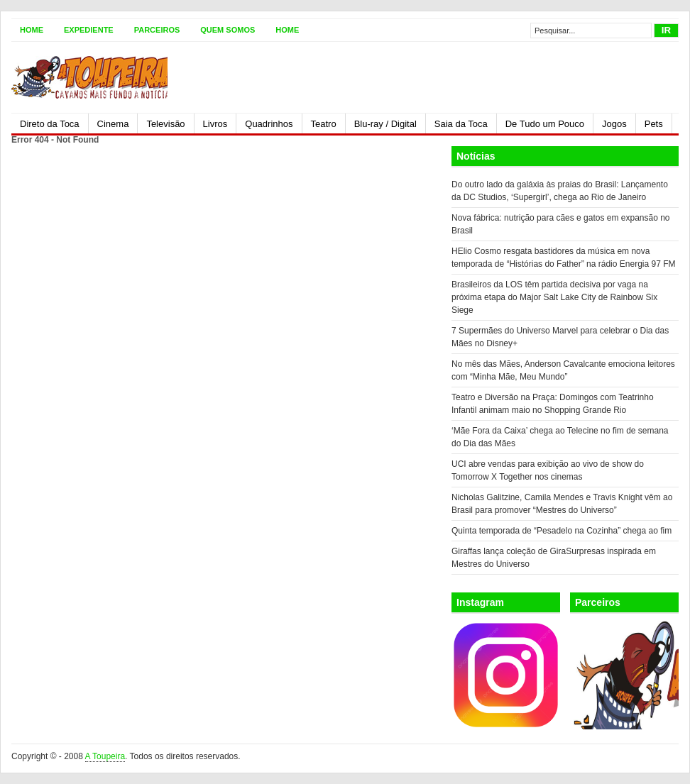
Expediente (89, 30)
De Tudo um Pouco (545, 124)
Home (32, 30)
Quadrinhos (269, 124)
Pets (654, 124)
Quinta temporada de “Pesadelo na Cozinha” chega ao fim (562, 531)
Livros (215, 124)
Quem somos (228, 30)
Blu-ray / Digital (385, 124)
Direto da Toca (50, 124)
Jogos (614, 124)
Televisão (165, 124)
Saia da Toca (461, 124)
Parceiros (157, 30)
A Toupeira (105, 756)
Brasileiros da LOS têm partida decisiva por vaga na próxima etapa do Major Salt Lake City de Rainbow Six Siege (554, 297)
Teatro (324, 124)
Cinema (113, 124)
